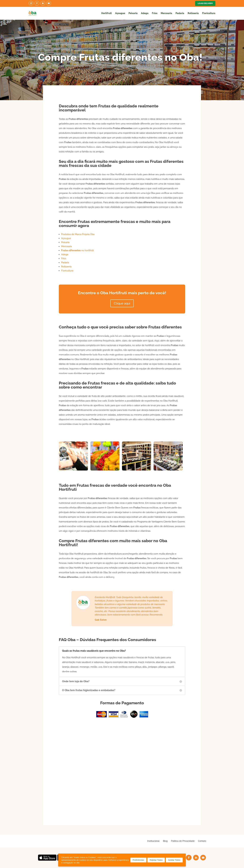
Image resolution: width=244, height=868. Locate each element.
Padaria (180, 13)
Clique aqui (122, 303)
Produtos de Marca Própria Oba (78, 234)
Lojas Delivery (205, 3)
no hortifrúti (77, 250)
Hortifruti (107, 13)
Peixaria (133, 13)
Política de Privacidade (183, 841)
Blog (165, 841)
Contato (202, 841)
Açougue (120, 13)
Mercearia (166, 13)
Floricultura (209, 13)
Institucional (153, 841)
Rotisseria (193, 13)
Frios (155, 13)
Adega (145, 13)
